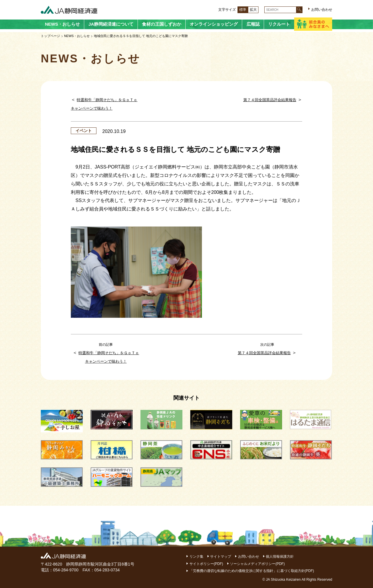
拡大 (253, 10)
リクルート (279, 24)
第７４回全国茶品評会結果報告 (270, 100)
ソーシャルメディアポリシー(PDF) (257, 564)
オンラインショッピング (214, 24)
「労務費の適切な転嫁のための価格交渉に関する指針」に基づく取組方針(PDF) (252, 571)
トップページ (50, 36)
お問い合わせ (322, 10)
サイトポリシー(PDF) (206, 564)
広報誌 (253, 24)
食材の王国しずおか (162, 24)
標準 (243, 10)
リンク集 (196, 557)
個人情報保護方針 (280, 557)
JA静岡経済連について (111, 24)
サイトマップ (221, 557)
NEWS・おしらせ (62, 24)
